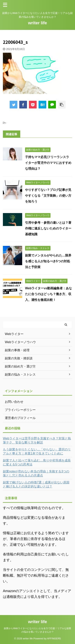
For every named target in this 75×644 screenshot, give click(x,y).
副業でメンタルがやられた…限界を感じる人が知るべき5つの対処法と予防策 (48, 261)
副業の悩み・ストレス (20, 374)
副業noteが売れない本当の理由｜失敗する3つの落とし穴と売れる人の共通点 (36, 473)
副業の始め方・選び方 (20, 366)
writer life (38, 23)
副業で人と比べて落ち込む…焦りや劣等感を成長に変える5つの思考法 (37, 462)
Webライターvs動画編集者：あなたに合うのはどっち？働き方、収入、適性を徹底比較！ (48, 294)
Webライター (14, 334)
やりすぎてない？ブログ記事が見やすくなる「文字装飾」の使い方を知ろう (48, 196)
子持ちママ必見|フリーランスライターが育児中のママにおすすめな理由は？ (48, 163)
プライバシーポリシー (20, 410)
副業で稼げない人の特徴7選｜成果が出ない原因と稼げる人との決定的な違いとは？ (36, 484)
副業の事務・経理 (17, 350)
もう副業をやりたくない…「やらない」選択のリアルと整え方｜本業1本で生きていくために (37, 451)
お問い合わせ (14, 402)
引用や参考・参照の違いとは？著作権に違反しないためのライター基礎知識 (48, 228)
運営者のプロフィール (20, 418)
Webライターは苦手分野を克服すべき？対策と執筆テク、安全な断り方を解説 (37, 440)
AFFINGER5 (54, 638)
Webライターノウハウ (20, 342)
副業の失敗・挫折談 (19, 358)
